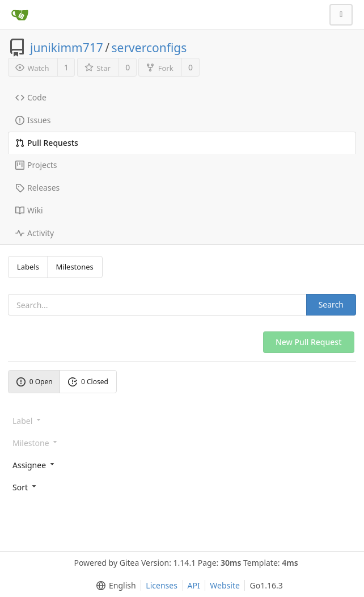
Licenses (162, 585)
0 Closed (88, 382)
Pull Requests (47, 143)
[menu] (182, 464)
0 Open (35, 382)
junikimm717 (67, 48)
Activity (35, 233)
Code (31, 97)
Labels (28, 267)
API (194, 585)
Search (331, 304)
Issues (33, 120)
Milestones (75, 267)
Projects (36, 165)
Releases (37, 188)
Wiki (29, 210)
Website (225, 585)
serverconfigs (149, 48)
